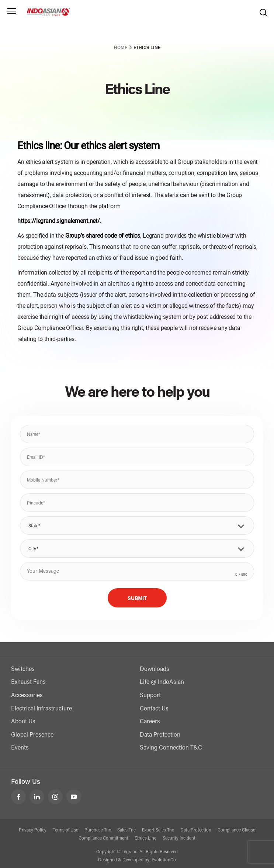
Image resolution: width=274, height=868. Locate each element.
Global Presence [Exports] (32, 735)
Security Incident (179, 838)
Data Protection (160, 735)
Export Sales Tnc (158, 830)
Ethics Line (145, 838)
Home (121, 48)
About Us (23, 722)
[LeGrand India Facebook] (18, 797)
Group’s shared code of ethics (103, 236)
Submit (137, 599)
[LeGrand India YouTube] (74, 797)
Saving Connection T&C (171, 748)
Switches (23, 669)
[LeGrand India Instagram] (55, 797)
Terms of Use (65, 830)
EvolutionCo (164, 860)
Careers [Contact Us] (150, 722)
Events (20, 748)
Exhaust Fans (28, 682)
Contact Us (154, 709)
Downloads (155, 669)
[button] (137, 526)
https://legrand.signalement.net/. (59, 221)
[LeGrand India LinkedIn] (37, 797)
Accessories (27, 696)
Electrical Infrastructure (41, 709)
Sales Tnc (126, 830)
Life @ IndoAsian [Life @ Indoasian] (162, 682)
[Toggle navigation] (12, 11)
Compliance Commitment (103, 838)
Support (150, 696)
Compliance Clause (236, 830)
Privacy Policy (33, 830)
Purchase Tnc (98, 830)
